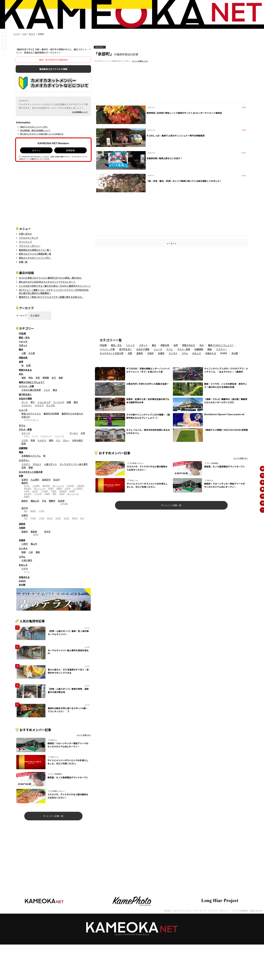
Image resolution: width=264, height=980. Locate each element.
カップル (51, 405)
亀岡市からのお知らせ (72, 414)
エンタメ (23, 548)
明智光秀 (23, 358)
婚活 (55, 390)
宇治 (44, 501)
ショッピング (44, 402)
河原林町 (81, 486)
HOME (167, 911)
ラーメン (74, 433)
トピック (23, 342)
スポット (23, 345)
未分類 (22, 585)
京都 (21, 476)
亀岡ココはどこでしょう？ (32, 382)
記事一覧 (23, 262)
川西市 (25, 544)
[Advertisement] (53, 192)
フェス (47, 390)
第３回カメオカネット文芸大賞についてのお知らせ (42, 134)
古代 (54, 378)
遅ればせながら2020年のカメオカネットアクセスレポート (47, 282)
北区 (26, 518)
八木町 (42, 511)
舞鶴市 (52, 501)
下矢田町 (44, 491)
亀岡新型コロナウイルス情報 (53, 69)
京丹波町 (64, 504)
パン (58, 440)
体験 (69, 402)
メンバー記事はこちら (140, 61)
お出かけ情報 (25, 398)
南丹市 (25, 508)
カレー (66, 440)
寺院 (38, 378)
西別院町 (46, 486)
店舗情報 (23, 448)
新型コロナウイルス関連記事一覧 (35, 254)
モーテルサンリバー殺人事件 (74, 464)
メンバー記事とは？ (84, 735)
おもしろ (23, 565)
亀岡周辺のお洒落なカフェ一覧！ (35, 250)
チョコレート (46, 436)
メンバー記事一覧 (53, 816)
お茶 (83, 433)
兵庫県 (22, 540)
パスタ (25, 440)
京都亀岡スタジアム (31, 456)
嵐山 (82, 518)
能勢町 (36, 535)
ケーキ (35, 436)
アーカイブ (21, 316)
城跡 (24, 378)
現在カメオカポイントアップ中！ (34, 127)
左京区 (67, 518)
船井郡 (61, 501)
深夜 (24, 467)
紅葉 (28, 365)
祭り (33, 402)
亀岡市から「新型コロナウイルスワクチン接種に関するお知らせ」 (51, 297)
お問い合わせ (25, 234)
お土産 (32, 353)
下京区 (42, 518)
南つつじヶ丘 (58, 486)
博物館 (46, 378)
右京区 (58, 518)
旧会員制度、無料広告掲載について (35, 130)
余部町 (62, 494)
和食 (33, 440)
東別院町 (28, 488)
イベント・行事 (26, 386)
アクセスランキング (28, 238)
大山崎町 (35, 480)
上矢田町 (36, 486)
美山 (26, 511)
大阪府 (22, 528)
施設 (21, 452)
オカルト (37, 464)
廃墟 (31, 467)
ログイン (36, 150)
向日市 (56, 480)
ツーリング (59, 402)
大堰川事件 (27, 560)
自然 (21, 362)
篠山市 (34, 544)
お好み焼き (78, 440)
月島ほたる (24, 577)
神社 (31, 378)
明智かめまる (25, 370)
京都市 (25, 515)
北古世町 (28, 494)
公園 (24, 353)
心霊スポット (51, 464)
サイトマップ (25, 242)
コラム (22, 557)
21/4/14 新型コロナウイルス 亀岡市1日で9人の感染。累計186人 (50, 278)
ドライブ (39, 405)
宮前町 (51, 488)
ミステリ (26, 464)
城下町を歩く (25, 394)
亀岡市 (25, 483)
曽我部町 (63, 491)
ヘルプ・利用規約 (239, 911)
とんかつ (42, 440)
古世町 (68, 488)
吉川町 (27, 486)
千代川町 (38, 494)
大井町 (27, 491)
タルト (27, 436)
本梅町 (47, 494)
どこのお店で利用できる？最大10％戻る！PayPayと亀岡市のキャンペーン (55, 286)
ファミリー (27, 405)
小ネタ (25, 569)
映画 (24, 552)
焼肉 (51, 440)
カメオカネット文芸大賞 (31, 472)
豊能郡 (34, 532)
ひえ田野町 (78, 488)
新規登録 (70, 150)
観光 (21, 349)
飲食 (24, 444)
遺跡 (61, 378)
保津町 (72, 491)
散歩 (76, 402)
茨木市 (47, 532)
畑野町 (59, 488)
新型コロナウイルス (31, 414)
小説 (31, 552)
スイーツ (26, 433)
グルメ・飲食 (25, 429)
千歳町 (54, 491)
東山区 (50, 518)
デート (25, 402)
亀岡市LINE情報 (51, 414)
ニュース (23, 410)
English (22, 581)
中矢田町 (70, 486)
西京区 (75, 518)
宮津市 (25, 480)
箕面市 (25, 532)
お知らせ (26, 417)
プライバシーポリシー (30, 246)
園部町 (33, 511)
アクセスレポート (31, 420)
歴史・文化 (24, 337)
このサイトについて (182, 911)
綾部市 (25, 501)
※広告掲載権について (80, 112)
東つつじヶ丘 (73, 494)
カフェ (22, 425)
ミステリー (24, 460)
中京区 (33, 518)
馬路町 (27, 497)
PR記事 (22, 333)
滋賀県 (22, 524)
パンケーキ (59, 436)
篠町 (55, 494)
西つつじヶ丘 (40, 488)
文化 (21, 374)
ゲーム (27, 572)
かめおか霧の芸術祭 (31, 390)
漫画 (38, 552)
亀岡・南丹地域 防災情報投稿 (53, 60)
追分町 (35, 491)
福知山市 (35, 501)
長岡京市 (46, 480)
